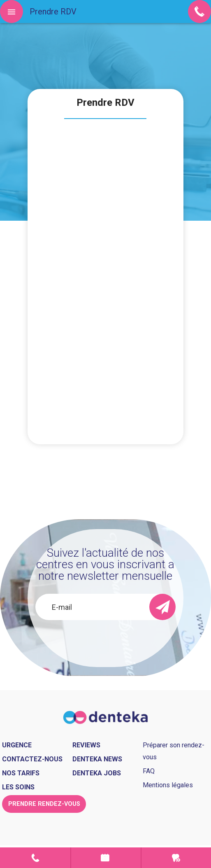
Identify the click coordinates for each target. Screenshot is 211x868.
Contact (35, 858)
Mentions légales (168, 785)
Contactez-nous (32, 759)
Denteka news (97, 759)
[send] (162, 607)
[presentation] (105, 642)
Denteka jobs (97, 773)
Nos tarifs (21, 773)
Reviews (86, 745)
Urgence (176, 858)
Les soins (18, 787)
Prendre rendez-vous (106, 858)
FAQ (149, 771)
